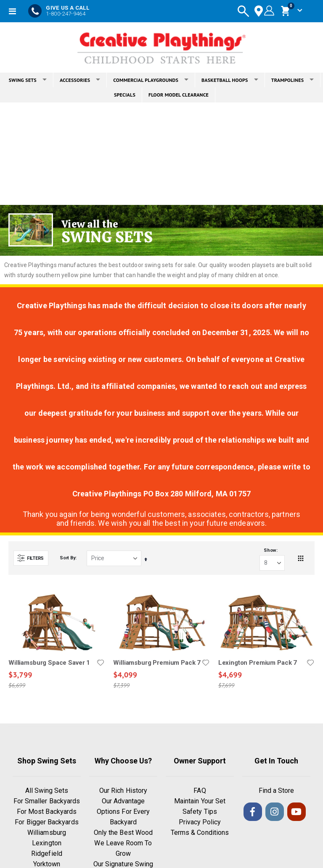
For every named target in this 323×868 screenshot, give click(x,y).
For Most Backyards (47, 812)
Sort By (68, 558)
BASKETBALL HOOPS (230, 80)
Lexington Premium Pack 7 (258, 663)
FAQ (200, 791)
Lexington (47, 844)
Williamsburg (47, 833)
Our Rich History (123, 791)
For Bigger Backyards (46, 823)
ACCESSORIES (80, 80)
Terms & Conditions (200, 833)
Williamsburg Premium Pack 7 (157, 663)
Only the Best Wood (123, 833)
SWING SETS (28, 80)
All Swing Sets (47, 791)
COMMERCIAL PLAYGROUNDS (151, 80)
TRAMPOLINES (293, 80)
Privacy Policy (200, 823)
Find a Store (277, 791)
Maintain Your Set (200, 802)
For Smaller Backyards (47, 802)
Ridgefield (47, 854)
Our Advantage (123, 802)
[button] (101, 663)
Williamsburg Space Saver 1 (49, 663)
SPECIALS (125, 95)
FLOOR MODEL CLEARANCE (179, 95)
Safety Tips (200, 812)
